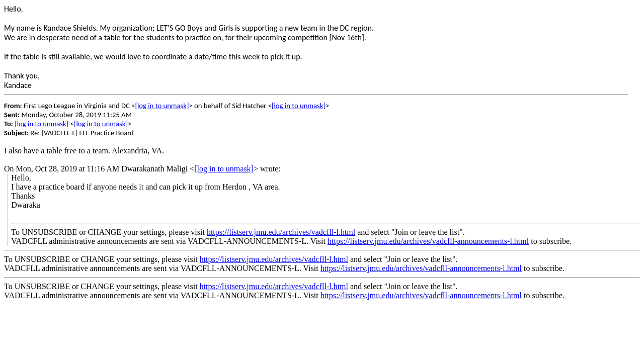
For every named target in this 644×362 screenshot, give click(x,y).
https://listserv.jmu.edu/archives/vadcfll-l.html (281, 232)
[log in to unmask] (162, 106)
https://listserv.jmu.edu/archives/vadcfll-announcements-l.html (428, 241)
